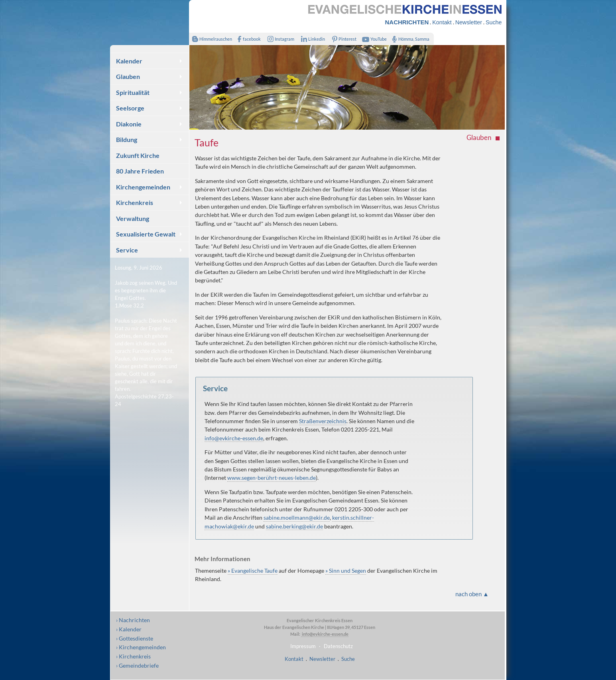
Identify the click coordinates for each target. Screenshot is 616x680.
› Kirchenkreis (133, 656)
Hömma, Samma (409, 39)
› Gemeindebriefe (137, 665)
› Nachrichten (133, 620)
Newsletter (469, 22)
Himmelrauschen (211, 39)
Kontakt (442, 22)
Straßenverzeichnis (323, 421)
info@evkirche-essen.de (234, 438)
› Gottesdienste (135, 638)
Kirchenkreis (135, 202)
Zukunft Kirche (138, 155)
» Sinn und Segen (346, 571)
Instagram (279, 39)
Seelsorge (130, 108)
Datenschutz (338, 646)
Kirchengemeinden (143, 187)
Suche (494, 22)
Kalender (129, 61)
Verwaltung (133, 218)
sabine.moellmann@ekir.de (297, 517)
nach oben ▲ (472, 594)
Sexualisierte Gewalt (146, 234)
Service (127, 250)
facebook (248, 39)
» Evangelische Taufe (253, 571)
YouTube (373, 39)
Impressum (303, 646)
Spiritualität (133, 92)
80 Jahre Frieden (140, 171)
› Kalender (129, 629)
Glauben (128, 76)
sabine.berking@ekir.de (294, 526)
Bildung (127, 139)
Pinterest (342, 39)
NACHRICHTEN (407, 22)
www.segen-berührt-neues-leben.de (272, 478)
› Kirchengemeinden (141, 647)
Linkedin (312, 39)
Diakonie (129, 124)
